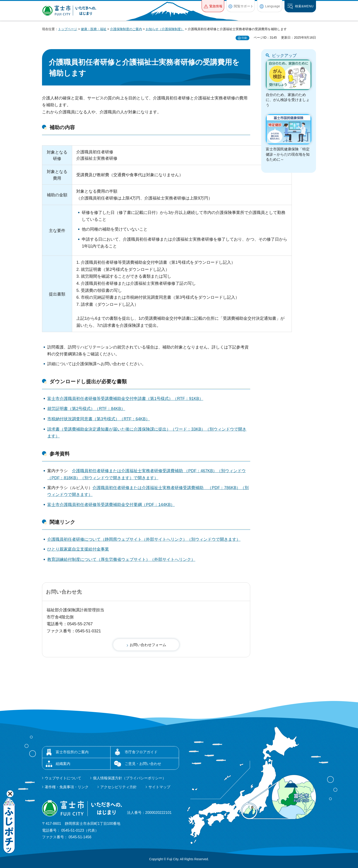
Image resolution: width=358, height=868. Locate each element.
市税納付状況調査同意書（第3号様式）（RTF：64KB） (99, 419)
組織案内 (63, 764)
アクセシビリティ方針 (118, 787)
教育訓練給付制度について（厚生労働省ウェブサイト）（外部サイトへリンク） (121, 559)
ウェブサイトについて (63, 778)
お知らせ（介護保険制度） (165, 29)
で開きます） (146, 478)
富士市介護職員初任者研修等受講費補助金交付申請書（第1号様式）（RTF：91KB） (125, 399)
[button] (213, 6)
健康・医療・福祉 (94, 29)
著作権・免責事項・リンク (67, 787)
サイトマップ (159, 787)
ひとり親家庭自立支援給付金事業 (78, 549)
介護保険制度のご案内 (126, 29)
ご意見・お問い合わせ (143, 764)
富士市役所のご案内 (72, 752)
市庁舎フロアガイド (141, 752)
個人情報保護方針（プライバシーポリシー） (129, 778)
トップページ (68, 29)
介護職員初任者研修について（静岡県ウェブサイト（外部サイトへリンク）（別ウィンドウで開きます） (144, 539)
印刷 (244, 38)
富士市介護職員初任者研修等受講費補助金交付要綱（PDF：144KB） (111, 505)
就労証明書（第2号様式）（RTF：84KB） (86, 409)
